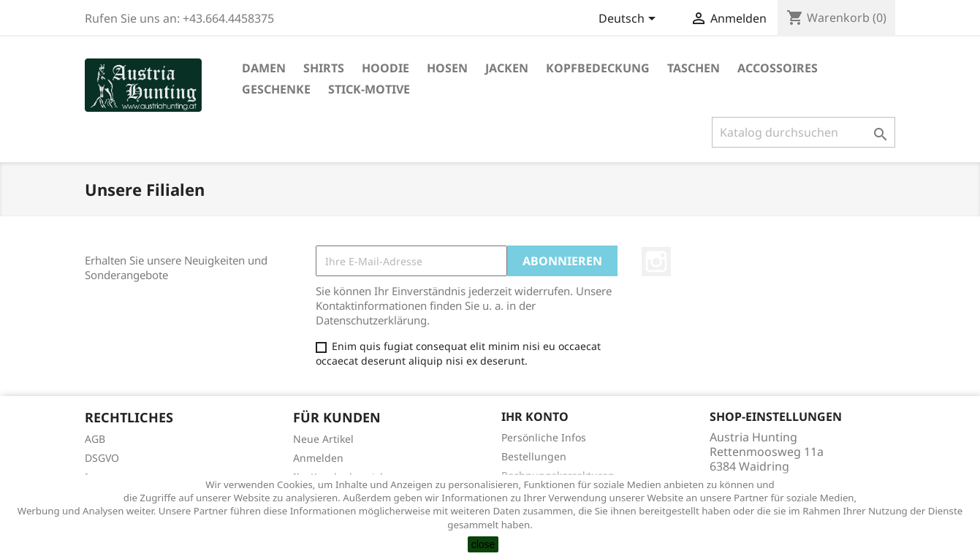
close (483, 544)
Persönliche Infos (544, 437)
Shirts (324, 68)
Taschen (694, 68)
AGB (95, 439)
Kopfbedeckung (598, 68)
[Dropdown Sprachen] (630, 20)
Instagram (656, 262)
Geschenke (276, 89)
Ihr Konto (535, 417)
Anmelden (318, 458)
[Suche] (804, 132)
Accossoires (778, 68)
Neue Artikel (323, 439)
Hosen (447, 68)
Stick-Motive (369, 89)
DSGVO (102, 458)
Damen (264, 68)
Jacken (507, 68)
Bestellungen (534, 456)
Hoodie (385, 68)
